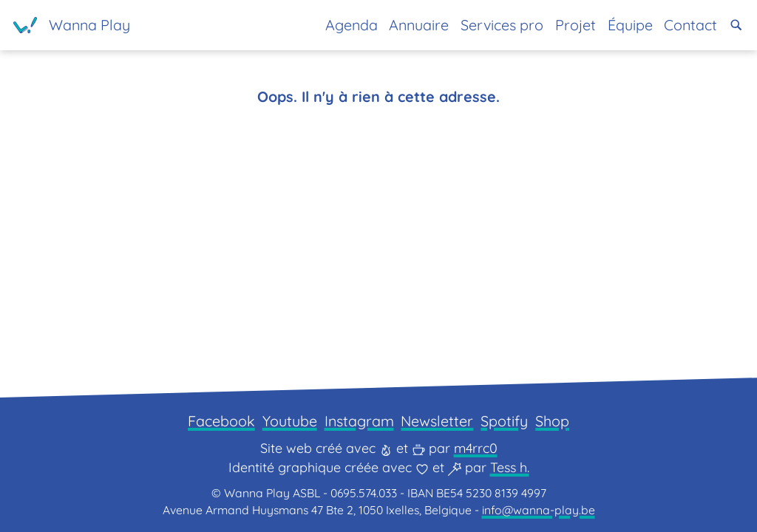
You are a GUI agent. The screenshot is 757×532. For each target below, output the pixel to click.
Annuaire (419, 25)
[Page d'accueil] (72, 25)
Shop (552, 421)
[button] (736, 25)
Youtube (290, 421)
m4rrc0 (476, 448)
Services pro (502, 25)
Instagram (359, 421)
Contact (690, 25)
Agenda (352, 25)
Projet (576, 25)
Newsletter (437, 421)
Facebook (221, 421)
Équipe (630, 25)
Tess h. (510, 467)
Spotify (504, 421)
